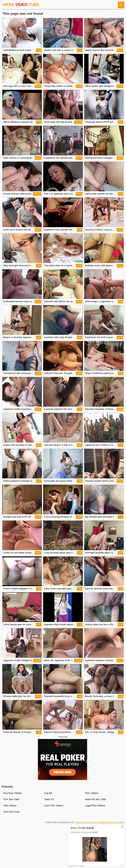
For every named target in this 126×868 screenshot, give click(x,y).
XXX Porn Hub (11, 812)
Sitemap (79, 822)
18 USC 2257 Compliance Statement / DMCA (105, 822)
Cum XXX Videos (54, 805)
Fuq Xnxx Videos (13, 793)
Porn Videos (92, 793)
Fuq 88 (48, 793)
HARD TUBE (21, 5)
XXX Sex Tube (11, 799)
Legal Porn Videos (95, 805)
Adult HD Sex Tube (96, 799)
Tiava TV (49, 799)
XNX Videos (10, 805)
